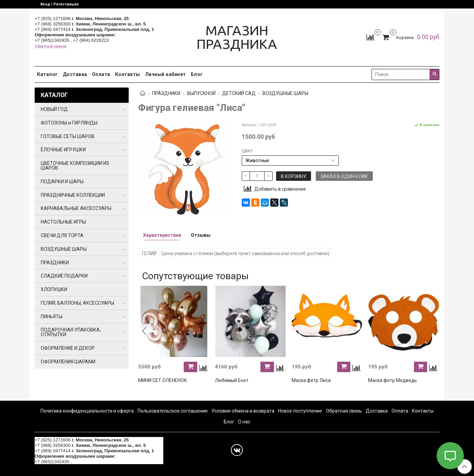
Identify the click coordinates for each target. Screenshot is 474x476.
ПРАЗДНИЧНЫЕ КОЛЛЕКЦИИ (73, 195)
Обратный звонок (51, 46)
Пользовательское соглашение (173, 411)
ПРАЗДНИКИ (166, 93)
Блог (197, 74)
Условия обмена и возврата (243, 411)
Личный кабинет (166, 74)
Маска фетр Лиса (311, 380)
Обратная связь (344, 411)
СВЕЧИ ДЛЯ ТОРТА (62, 235)
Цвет (247, 151)
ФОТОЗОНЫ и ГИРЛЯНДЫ (69, 123)
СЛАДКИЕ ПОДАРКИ (64, 276)
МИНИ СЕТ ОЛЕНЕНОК (163, 380)
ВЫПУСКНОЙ (201, 93)
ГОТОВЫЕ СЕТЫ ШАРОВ (68, 136)
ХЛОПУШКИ (54, 289)
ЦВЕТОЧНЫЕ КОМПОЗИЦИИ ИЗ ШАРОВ (75, 166)
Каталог (48, 74)
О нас (244, 422)
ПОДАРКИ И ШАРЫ (62, 182)
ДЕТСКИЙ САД (239, 93)
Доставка (75, 74)
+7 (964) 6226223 (91, 40)
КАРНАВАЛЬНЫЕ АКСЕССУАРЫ (76, 208)
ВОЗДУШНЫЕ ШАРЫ (285, 93)
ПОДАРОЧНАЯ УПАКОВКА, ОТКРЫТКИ (71, 332)
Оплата (101, 74)
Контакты (128, 74)
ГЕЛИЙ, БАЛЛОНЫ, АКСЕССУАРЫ (77, 303)
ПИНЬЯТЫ (52, 317)
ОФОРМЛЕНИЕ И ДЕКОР (68, 348)
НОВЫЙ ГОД (54, 109)
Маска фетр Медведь (393, 380)
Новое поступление (300, 411)
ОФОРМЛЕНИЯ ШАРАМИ (68, 362)
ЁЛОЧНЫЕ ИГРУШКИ (63, 150)
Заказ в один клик (344, 176)
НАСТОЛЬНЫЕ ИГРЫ (63, 222)
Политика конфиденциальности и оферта (87, 411)
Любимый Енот (232, 380)
